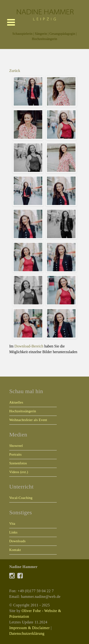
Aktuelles (16, 402)
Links (13, 532)
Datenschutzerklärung (27, 633)
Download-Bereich (29, 346)
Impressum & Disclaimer (30, 628)
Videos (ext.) (19, 472)
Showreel (16, 446)
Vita (12, 524)
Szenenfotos (18, 463)
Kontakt (15, 550)
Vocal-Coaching (21, 498)
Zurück (15, 71)
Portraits (15, 454)
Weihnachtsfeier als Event (28, 420)
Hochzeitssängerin (23, 411)
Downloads (17, 541)
